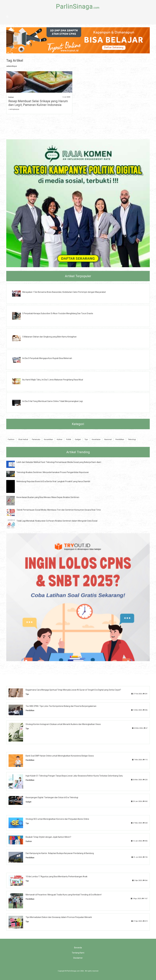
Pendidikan (120, 439)
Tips (86, 439)
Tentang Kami (78, 953)
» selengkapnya (14, 109)
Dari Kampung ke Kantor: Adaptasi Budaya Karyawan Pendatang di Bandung (60, 853)
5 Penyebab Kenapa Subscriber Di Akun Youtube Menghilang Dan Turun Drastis (58, 313)
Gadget (78, 439)
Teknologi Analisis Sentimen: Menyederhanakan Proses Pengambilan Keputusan (53, 472)
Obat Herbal (23, 439)
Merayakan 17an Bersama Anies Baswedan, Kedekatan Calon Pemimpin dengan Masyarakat (64, 292)
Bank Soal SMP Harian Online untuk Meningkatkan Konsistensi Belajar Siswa (60, 756)
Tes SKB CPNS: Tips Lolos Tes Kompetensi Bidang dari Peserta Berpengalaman (61, 706)
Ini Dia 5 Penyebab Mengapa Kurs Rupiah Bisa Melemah (47, 358)
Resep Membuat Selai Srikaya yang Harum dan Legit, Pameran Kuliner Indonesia (38, 103)
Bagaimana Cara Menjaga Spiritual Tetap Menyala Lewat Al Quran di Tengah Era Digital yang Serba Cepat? (73, 690)
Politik (69, 439)
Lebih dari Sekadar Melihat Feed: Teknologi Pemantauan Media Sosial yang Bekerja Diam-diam (59, 462)
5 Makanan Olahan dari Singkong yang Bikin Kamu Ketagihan (49, 337)
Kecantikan (48, 439)
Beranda (78, 948)
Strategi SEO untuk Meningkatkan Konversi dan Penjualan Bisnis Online (57, 819)
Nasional (108, 439)
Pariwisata (36, 439)
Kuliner (11, 97)
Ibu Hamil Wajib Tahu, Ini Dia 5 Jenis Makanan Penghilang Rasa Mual (53, 380)
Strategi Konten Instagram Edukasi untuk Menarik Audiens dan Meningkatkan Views (63, 724)
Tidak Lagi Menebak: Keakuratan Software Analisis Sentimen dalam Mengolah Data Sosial (57, 521)
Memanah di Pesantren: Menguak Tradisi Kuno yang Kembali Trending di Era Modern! (64, 895)
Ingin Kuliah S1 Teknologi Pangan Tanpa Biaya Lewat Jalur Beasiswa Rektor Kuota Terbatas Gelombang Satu (74, 776)
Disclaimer (78, 958)
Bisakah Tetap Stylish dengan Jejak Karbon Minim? (48, 837)
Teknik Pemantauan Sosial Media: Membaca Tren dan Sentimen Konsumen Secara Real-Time (59, 510)
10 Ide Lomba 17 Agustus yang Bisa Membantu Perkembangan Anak (57, 877)
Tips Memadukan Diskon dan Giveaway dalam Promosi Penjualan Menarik (59, 917)
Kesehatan (96, 439)
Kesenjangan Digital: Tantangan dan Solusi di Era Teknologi (52, 797)
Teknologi (132, 439)
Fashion (11, 439)
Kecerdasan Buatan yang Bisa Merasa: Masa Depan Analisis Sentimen (48, 497)
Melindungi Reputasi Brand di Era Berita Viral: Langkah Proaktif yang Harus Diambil (53, 481)
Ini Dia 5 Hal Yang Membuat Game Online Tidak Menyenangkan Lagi (53, 401)
